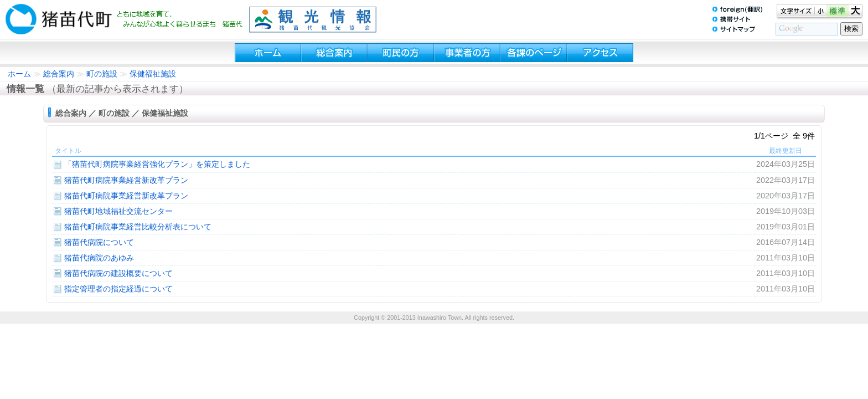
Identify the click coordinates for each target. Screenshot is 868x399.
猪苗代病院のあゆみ (99, 258)
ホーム (19, 74)
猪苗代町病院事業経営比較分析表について (138, 227)
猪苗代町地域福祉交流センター (118, 211)
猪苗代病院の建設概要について (118, 273)
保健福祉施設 (153, 74)
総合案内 (59, 74)
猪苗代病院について (99, 242)
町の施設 (102, 74)
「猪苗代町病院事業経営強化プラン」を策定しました (157, 164)
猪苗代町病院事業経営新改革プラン (126, 180)
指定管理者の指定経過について (118, 289)
